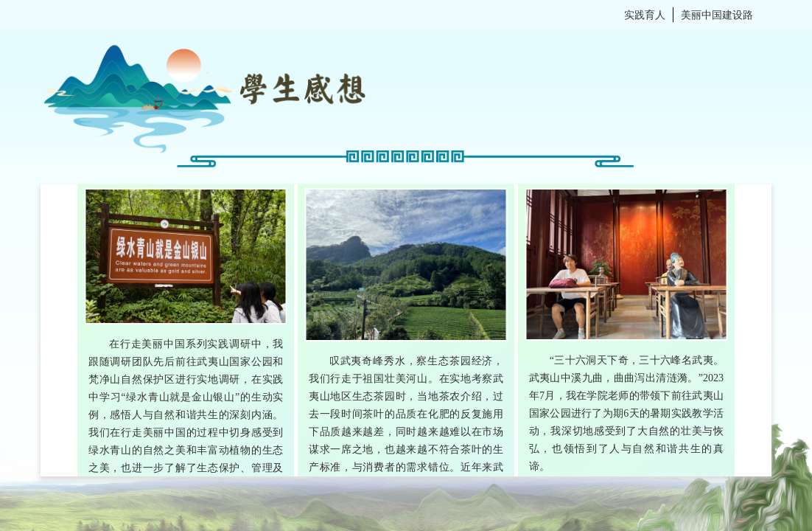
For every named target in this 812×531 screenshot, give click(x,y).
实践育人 (645, 15)
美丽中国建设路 (717, 15)
